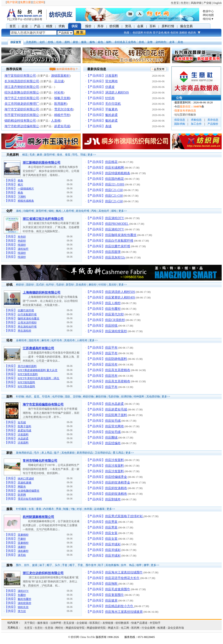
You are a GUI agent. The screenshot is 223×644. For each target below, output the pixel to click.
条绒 (108, 126)
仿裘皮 (110, 87)
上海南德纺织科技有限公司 (42, 293)
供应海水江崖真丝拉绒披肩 (124, 612)
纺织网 (75, 637)
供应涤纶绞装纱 (116, 331)
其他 (180, 42)
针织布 (148, 33)
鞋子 (101, 565)
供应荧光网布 (114, 426)
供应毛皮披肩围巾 (118, 589)
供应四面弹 (113, 252)
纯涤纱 (22, 245)
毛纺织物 (114, 397)
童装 (39, 509)
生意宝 (175, 3)
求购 (62, 26)
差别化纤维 (83, 211)
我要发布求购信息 (185, 111)
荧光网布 (111, 81)
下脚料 (22, 197)
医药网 (135, 628)
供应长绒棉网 (114, 168)
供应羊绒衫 (113, 544)
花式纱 (40, 285)
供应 (75, 26)
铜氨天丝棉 (62, 98)
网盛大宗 (113, 628)
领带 (139, 565)
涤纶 (19, 211)
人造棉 (56, 121)
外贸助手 (155, 623)
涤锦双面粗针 (60, 76)
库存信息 (213, 120)
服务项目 (43, 623)
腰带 (146, 565)
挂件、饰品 (128, 565)
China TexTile (87, 637)
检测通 (161, 628)
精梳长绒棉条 (26, 201)
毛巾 (37, 453)
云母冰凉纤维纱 (27, 323)
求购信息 (196, 120)
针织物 (20, 397)
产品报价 (213, 124)
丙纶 (94, 211)
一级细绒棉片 (26, 189)
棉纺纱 (20, 285)
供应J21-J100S (115, 184)
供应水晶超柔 (114, 404)
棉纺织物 (88, 397)
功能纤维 (29, 211)
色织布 (174, 33)
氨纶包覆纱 (25, 599)
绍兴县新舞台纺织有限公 (22, 92)
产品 (37, 26)
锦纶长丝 (23, 607)
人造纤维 (69, 211)
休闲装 (88, 509)
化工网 (125, 628)
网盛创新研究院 (96, 628)
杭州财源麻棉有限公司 (38, 517)
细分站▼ (208, 19)
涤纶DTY (23, 591)
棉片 (20, 185)
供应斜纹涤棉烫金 (118, 482)
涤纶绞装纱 (25, 603)
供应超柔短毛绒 (116, 409)
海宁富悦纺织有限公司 (20, 76)
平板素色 (111, 109)
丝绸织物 (126, 397)
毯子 (57, 453)
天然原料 (31, 42)
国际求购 (180, 124)
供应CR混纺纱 (115, 320)
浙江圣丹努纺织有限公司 (22, 87)
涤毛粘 (22, 555)
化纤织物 (58, 397)
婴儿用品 (118, 453)
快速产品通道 (139, 623)
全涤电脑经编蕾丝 (29, 491)
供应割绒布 (113, 499)
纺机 (142, 42)
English (217, 3)
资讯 (128, 26)
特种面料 (139, 397)
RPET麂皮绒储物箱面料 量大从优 (38, 370)
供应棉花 (111, 162)
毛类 (32, 155)
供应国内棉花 (114, 179)
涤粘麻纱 (23, 551)
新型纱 (70, 285)
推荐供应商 (14, 69)
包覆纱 (22, 595)
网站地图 (208, 15)
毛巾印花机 (113, 104)
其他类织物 (153, 397)
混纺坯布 (34, 340)
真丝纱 (113, 285)
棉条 (20, 180)
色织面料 (138, 33)
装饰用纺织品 (24, 453)
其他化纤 (104, 211)
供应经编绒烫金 (116, 477)
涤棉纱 (183, 33)
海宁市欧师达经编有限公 (22, 126)
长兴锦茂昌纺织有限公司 (22, 81)
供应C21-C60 (114, 190)
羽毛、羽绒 (79, 155)
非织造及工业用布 (125, 42)
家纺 (76, 42)
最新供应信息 (97, 69)
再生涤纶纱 (25, 331)
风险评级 (196, 3)
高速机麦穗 (25, 483)
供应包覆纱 (113, 309)
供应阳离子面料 (116, 415)
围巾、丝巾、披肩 (27, 565)
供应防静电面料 (116, 359)
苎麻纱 (22, 539)
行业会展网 (148, 628)
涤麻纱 (22, 547)
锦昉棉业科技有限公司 (20, 121)
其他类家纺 (68, 453)
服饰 (92, 42)
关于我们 (30, 623)
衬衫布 (59, 92)
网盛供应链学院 (75, 628)
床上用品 (47, 453)
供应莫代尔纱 (114, 314)
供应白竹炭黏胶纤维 (119, 241)
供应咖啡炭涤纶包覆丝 (121, 235)
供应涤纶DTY (115, 218)
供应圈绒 (111, 438)
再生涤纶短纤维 (27, 327)
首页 (13, 26)
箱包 (100, 42)
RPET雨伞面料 (26, 386)
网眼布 (22, 487)
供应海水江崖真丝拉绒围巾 (124, 572)
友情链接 (108, 623)
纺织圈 (114, 26)
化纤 (42, 42)
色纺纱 (22, 241)
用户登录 (12, 2)
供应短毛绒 (113, 421)
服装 (84, 42)
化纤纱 (50, 285)
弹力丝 (22, 611)
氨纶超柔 (111, 115)
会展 (140, 26)
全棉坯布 (21, 340)
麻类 (40, 155)
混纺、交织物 (73, 397)
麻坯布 (45, 340)
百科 (153, 26)
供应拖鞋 (112, 584)
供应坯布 (111, 364)
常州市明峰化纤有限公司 (40, 461)
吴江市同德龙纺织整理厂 (22, 104)
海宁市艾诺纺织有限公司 (22, 109)
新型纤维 (49, 155)
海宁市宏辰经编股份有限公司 (43, 404)
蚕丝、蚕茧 (64, 155)
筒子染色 (158, 33)
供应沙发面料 (114, 460)
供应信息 (180, 120)
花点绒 (59, 81)
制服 (66, 509)
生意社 (185, 3)
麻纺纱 (93, 285)
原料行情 (168, 26)
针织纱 (103, 285)
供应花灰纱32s (115, 257)
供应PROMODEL (117, 224)
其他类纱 (81, 285)
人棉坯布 (82, 340)
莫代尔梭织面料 (27, 366)
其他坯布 (69, 340)
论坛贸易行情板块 (185, 115)
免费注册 (25, 2)
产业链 (207, 3)
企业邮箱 (82, 623)
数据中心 (208, 11)
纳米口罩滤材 (26, 479)
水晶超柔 (23, 439)
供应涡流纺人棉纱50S (120, 292)
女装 (31, 509)
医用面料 (60, 104)
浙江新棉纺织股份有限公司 (42, 163)
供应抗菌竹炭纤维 (118, 246)
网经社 (59, 628)
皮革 (172, 42)
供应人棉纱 (113, 303)
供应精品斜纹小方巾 (120, 606)
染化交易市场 (176, 628)
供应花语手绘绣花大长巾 (122, 578)
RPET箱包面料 (26, 382)
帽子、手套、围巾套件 (83, 565)
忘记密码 (39, 2)
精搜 (49, 26)
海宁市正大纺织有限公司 (22, 98)
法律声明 (56, 623)
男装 (59, 509)
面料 (67, 42)
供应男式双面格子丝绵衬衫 (124, 516)
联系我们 (95, 623)
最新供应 (185, 107)
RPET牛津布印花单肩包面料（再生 (39, 378)
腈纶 (114, 211)
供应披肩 (111, 601)
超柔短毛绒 (62, 126)
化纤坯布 (57, 340)
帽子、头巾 (54, 565)
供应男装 (111, 522)
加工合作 (196, 124)
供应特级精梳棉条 (118, 173)
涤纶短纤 (23, 249)
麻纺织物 (101, 397)
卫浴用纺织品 (103, 453)
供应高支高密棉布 (118, 370)
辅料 (109, 42)
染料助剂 (161, 42)
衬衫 (79, 509)
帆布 (167, 33)
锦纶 (51, 211)
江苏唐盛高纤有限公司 (38, 348)
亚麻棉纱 (23, 535)
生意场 (49, 628)
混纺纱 (30, 285)
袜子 (42, 565)
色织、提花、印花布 (38, 397)
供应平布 (111, 348)
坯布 (59, 42)
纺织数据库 (122, 623)
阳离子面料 (25, 426)
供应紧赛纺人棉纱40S (120, 297)
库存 (100, 26)
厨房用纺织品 (85, 453)
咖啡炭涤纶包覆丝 (29, 319)
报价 (88, 26)
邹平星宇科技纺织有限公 (22, 115)
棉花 (25, 155)
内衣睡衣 (49, 509)
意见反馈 (69, 623)
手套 (65, 565)
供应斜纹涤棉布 (116, 488)
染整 (150, 42)
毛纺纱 (60, 285)
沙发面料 (111, 76)
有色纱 (22, 237)
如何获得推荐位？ (67, 69)
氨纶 (59, 211)
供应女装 (111, 533)
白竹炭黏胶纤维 (27, 314)
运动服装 (99, 509)
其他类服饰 (112, 565)
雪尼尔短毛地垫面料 (30, 499)
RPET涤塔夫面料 (28, 374)
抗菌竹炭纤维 (26, 310)
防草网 (22, 495)
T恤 (72, 509)
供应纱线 (111, 326)
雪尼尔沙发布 (64, 109)
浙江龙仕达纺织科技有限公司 (43, 573)
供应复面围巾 (114, 595)
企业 (25, 26)
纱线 (51, 42)
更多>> (92, 155)
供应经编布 (113, 443)
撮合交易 (186, 26)
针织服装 (21, 509)
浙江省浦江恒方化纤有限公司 (43, 219)
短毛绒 (22, 422)
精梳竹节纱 (62, 115)
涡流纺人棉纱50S (117, 92)
